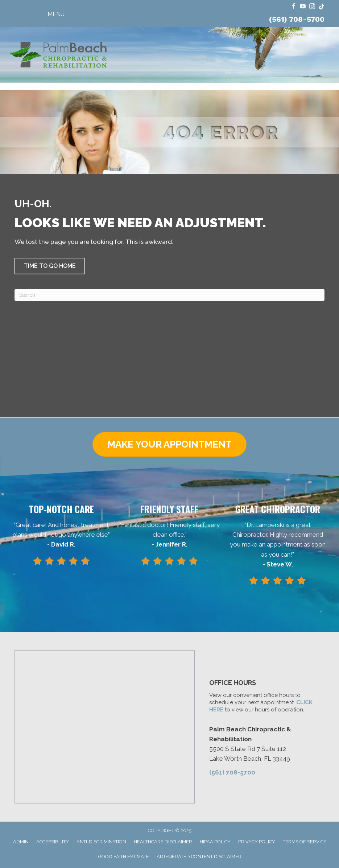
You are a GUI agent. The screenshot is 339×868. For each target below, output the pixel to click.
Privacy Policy (257, 842)
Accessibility (53, 842)
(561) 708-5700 (297, 19)
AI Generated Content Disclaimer (199, 857)
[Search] (169, 295)
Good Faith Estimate (124, 857)
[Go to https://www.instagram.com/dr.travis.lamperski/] (312, 7)
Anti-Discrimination (101, 842)
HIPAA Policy (215, 842)
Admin (21, 842)
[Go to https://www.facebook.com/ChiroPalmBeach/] (293, 7)
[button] (50, 266)
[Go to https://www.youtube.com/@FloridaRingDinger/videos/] (303, 7)
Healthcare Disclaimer (163, 842)
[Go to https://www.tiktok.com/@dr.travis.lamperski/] (322, 7)
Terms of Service (305, 842)
